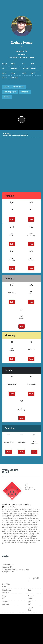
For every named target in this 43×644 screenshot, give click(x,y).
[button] (22, 120)
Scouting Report (10, 92)
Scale (12, 219)
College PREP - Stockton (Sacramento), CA (20, 134)
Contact (7, 97)
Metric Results (19, 87)
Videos (7, 87)
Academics (25, 92)
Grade (31, 359)
